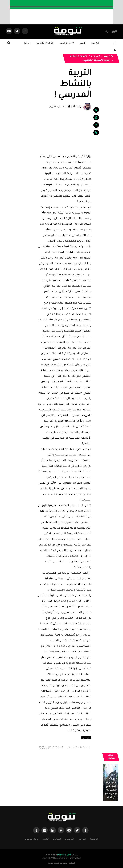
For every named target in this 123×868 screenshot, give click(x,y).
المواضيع (82, 838)
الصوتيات (57, 838)
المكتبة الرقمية (44, 43)
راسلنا (27, 43)
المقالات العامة (79, 57)
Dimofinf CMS (64, 855)
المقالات (96, 57)
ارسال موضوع (32, 838)
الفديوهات (69, 838)
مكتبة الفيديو (66, 43)
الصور (83, 43)
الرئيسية (111, 32)
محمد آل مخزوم (58, 107)
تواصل (45, 838)
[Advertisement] (64, 132)
